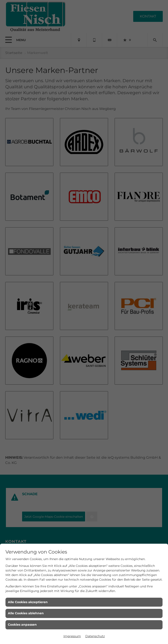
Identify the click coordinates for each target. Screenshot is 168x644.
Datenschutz (95, 636)
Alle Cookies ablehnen (26, 613)
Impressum (72, 636)
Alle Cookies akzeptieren (28, 602)
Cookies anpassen (22, 625)
